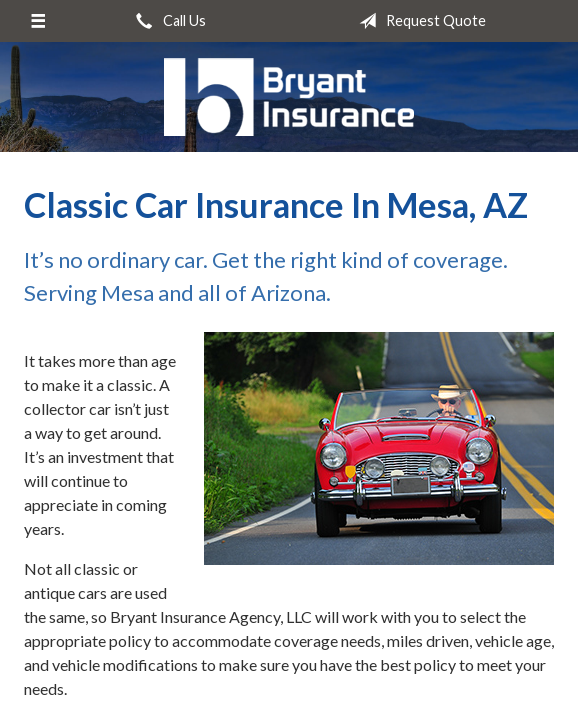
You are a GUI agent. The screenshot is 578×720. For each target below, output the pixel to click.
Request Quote (418, 21)
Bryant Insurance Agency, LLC (289, 97)
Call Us (167, 21)
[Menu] (37, 21)
